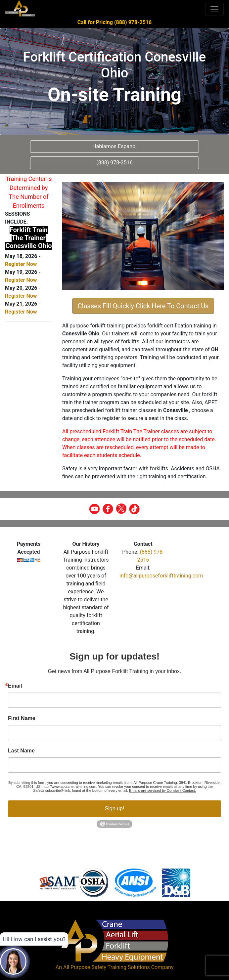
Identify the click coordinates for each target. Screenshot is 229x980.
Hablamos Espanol (114, 146)
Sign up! (115, 809)
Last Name (21, 751)
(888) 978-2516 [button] (114, 163)
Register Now (21, 264)
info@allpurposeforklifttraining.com (161, 576)
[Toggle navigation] (214, 9)
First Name (22, 718)
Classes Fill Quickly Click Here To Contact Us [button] (143, 306)
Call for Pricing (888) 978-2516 (114, 22)
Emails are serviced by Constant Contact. (162, 790)
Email (15, 686)
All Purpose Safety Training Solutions (107, 967)
